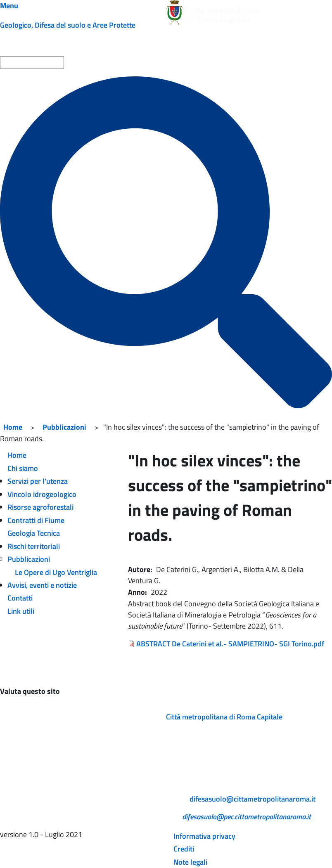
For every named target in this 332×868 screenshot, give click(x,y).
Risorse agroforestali (40, 507)
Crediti (184, 849)
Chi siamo (23, 468)
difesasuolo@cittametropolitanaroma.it (253, 799)
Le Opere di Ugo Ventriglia (56, 572)
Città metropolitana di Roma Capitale (224, 717)
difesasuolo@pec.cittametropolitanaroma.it (247, 817)
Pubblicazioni (64, 427)
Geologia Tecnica (34, 533)
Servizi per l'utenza (38, 481)
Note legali (190, 862)
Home (13, 427)
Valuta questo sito (30, 691)
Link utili (21, 611)
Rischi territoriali (34, 546)
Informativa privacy (204, 836)
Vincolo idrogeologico (42, 494)
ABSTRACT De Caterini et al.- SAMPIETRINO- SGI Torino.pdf (230, 644)
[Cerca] (166, 242)
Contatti (20, 598)
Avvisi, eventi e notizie (42, 585)
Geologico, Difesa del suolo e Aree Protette (68, 25)
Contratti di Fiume (36, 520)
